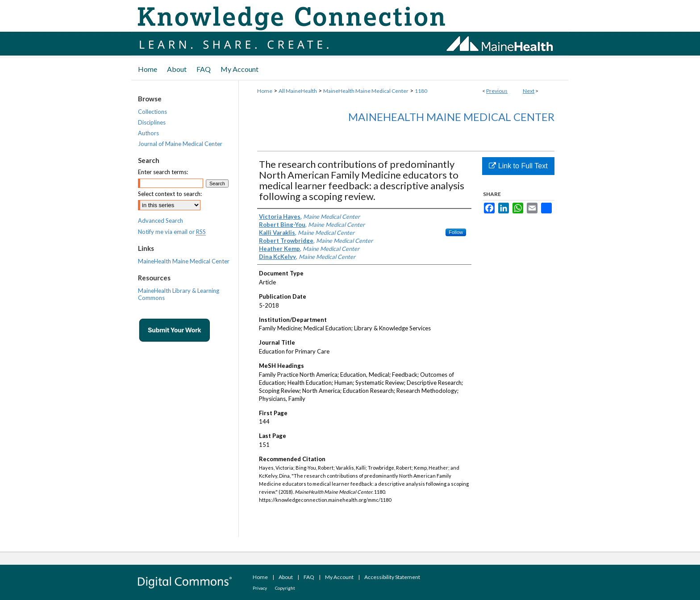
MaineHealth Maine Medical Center (366, 91)
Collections (152, 112)
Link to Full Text (518, 166)
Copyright (285, 588)
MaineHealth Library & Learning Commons (179, 294)
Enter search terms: (163, 172)
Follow (456, 232)
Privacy (260, 588)
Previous (497, 91)
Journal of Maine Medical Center (180, 144)
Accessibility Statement (392, 577)
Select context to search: (170, 194)
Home (265, 91)
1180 (421, 91)
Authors (148, 133)
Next (529, 91)
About (286, 577)
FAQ (309, 577)
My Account (339, 577)
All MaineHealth (298, 91)
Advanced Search (160, 221)
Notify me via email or (172, 232)
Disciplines (152, 122)
